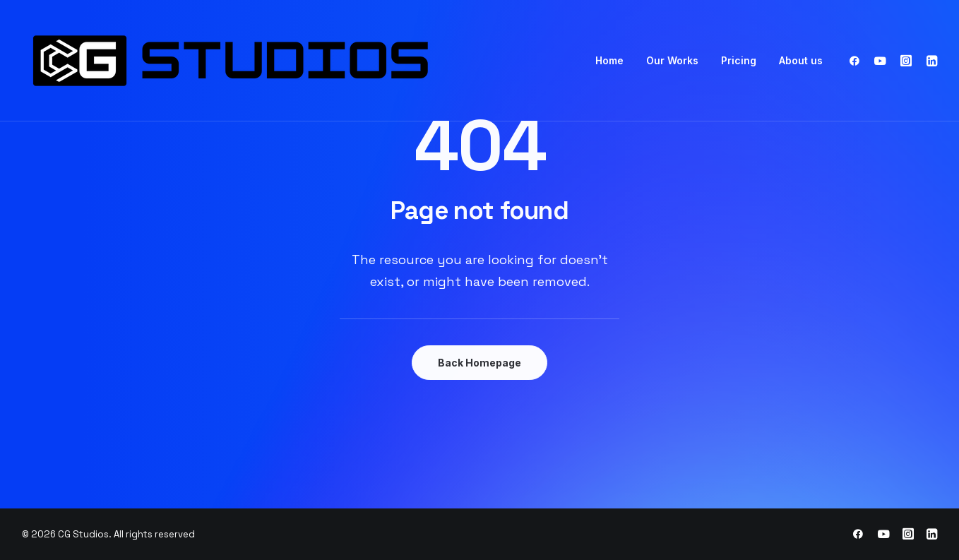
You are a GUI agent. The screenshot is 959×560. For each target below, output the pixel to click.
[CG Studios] (269, 61)
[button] (858, 61)
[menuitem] (609, 61)
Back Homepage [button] (480, 363)
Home (609, 60)
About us (801, 60)
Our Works (672, 60)
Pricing (739, 60)
